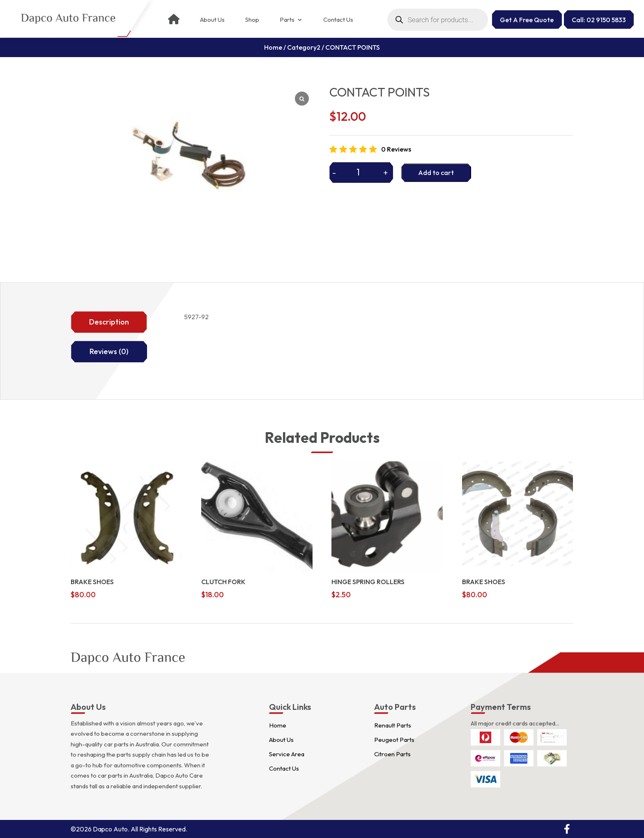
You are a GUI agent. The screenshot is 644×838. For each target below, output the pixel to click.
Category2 (304, 47)
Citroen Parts (392, 754)
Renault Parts (393, 725)
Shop (252, 20)
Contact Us (338, 20)
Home (273, 47)
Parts (287, 20)
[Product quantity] (361, 172)
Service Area (287, 754)
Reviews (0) (109, 351)
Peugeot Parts (394, 740)
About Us (212, 20)
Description (109, 322)
